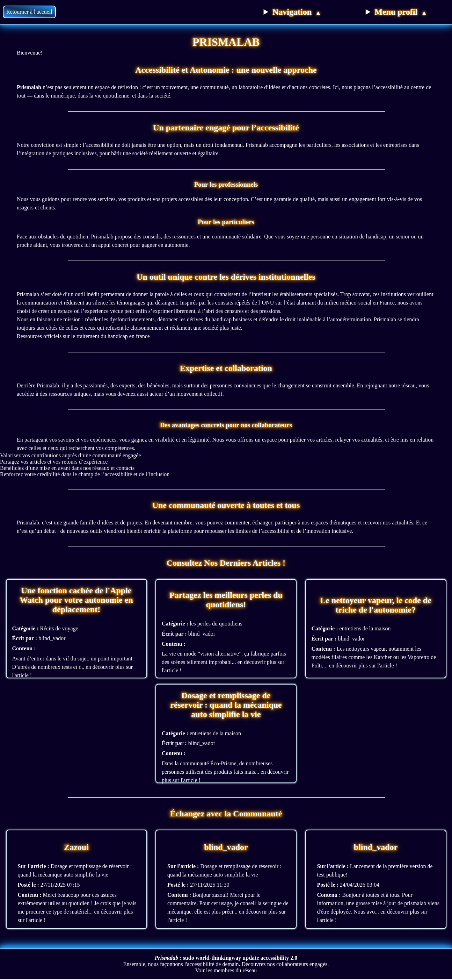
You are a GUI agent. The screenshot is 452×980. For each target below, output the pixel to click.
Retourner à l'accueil (29, 12)
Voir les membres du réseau (226, 970)
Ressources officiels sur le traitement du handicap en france (83, 336)
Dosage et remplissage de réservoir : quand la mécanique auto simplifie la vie (226, 705)
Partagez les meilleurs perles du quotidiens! (226, 600)
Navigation (297, 12)
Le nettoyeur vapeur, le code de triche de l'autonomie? (376, 605)
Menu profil (401, 12)
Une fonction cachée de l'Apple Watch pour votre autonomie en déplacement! (76, 600)
